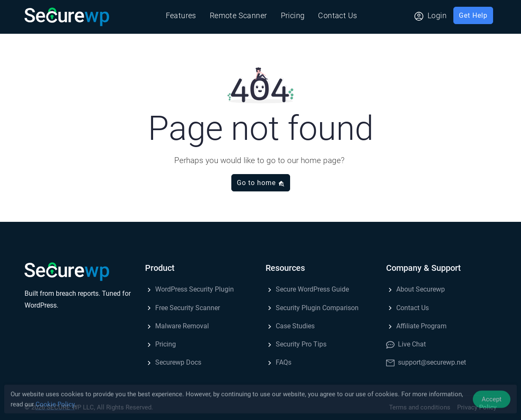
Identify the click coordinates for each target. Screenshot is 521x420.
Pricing (293, 15)
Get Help (473, 15)
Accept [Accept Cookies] (492, 401)
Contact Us (337, 15)
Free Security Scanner (182, 308)
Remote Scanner (239, 15)
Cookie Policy (55, 406)
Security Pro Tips (296, 344)
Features (181, 15)
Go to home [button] (261, 183)
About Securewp (415, 289)
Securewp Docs (173, 362)
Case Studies (290, 326)
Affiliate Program (416, 326)
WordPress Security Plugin (189, 289)
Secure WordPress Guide (307, 289)
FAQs (278, 362)
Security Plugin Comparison (312, 308)
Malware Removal (177, 326)
